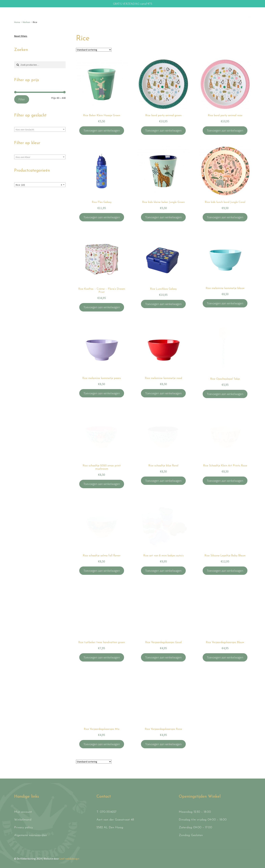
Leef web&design (69, 859)
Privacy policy (23, 828)
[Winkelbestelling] (94, 50)
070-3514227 (108, 812)
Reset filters (21, 36)
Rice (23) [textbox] (39, 185)
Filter (22, 99)
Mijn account (23, 812)
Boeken (144, 16)
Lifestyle (165, 16)
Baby (88, 16)
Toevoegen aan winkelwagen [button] (102, 130)
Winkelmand (23, 820)
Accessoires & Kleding (116, 16)
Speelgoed (68, 16)
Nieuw (50, 18)
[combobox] (40, 129)
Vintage (187, 16)
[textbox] (40, 130)
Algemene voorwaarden (31, 835)
